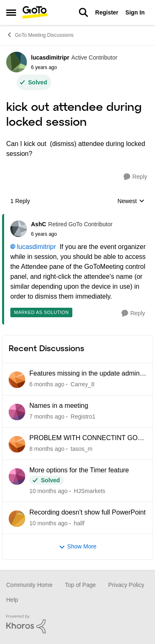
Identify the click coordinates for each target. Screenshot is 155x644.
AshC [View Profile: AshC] (39, 224)
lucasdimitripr (36, 247)
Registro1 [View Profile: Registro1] (83, 417)
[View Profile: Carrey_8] (17, 380)
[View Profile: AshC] (19, 229)
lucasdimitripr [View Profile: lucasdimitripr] (50, 57)
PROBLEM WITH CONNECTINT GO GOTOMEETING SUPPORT (83, 438)
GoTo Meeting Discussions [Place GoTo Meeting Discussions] (40, 35)
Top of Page (80, 585)
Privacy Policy (126, 585)
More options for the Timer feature (79, 470)
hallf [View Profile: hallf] (79, 523)
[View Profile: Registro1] (17, 412)
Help (12, 600)
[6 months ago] (47, 384)
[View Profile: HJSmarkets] (17, 476)
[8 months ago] (47, 449)
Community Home (29, 585)
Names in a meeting (59, 406)
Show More (78, 547)
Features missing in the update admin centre (85, 374)
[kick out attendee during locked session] (72, 234)
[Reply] (135, 177)
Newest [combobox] (131, 202)
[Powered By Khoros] (77, 624)
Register (107, 12)
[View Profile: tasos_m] (17, 444)
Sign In (135, 12)
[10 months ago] (49, 491)
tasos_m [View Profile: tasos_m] (82, 449)
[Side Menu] (11, 12)
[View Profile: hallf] (17, 519)
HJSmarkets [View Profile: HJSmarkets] (90, 491)
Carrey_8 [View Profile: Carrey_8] (83, 384)
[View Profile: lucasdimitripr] (17, 62)
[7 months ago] (47, 417)
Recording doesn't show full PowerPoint (87, 512)
